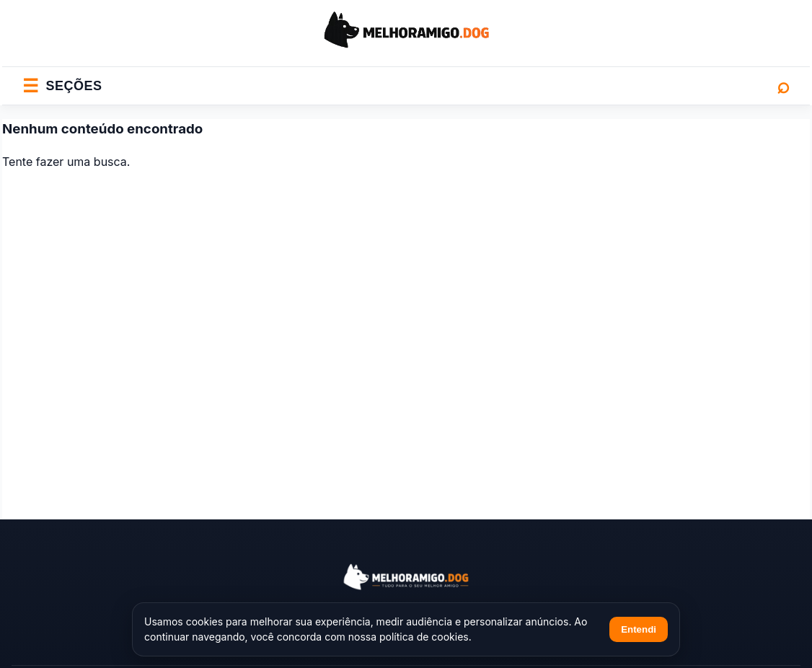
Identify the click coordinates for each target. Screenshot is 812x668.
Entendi (639, 629)
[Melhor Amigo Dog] (406, 577)
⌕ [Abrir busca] (783, 86)
